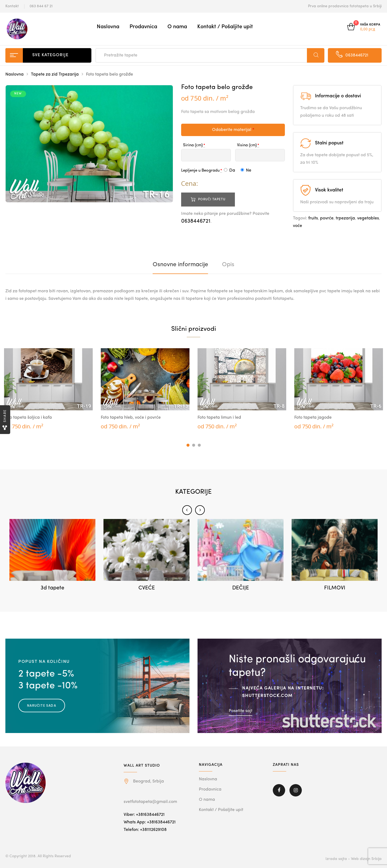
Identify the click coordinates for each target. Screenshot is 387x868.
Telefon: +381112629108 (145, 830)
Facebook (279, 790)
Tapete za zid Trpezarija (55, 74)
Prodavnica (143, 27)
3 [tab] (199, 445)
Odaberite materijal (233, 130)
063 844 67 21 (41, 6)
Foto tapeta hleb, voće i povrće (131, 418)
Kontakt (12, 6)
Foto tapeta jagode (313, 418)
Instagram (296, 790)
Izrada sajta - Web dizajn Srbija (354, 859)
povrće (327, 218)
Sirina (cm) (193, 145)
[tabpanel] (48, 389)
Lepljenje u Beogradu (200, 171)
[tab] (180, 265)
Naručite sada (42, 705)
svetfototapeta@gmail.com (150, 802)
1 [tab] (188, 445)
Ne (246, 170)
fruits (313, 218)
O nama (177, 27)
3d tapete (52, 588)
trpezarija (345, 218)
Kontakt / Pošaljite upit (225, 27)
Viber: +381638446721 (144, 815)
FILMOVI (335, 588)
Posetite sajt (241, 711)
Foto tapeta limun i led (219, 418)
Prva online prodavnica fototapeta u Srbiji (345, 6)
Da (230, 170)
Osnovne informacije (180, 265)
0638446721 (196, 221)
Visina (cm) (247, 145)
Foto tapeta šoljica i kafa (28, 418)
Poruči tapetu (212, 200)
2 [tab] (194, 445)
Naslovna (108, 27)
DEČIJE (241, 588)
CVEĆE (147, 588)
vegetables (368, 218)
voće (298, 226)
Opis (228, 265)
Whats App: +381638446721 (150, 822)
